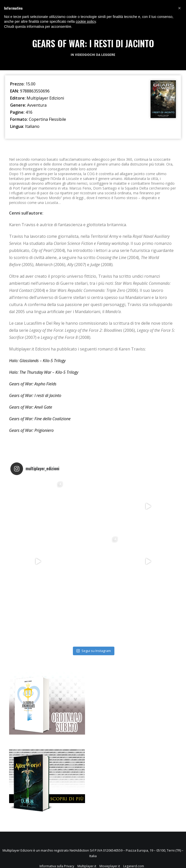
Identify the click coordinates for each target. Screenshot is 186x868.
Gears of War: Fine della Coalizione (40, 419)
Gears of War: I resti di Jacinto (35, 395)
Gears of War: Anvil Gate (31, 407)
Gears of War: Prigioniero (32, 430)
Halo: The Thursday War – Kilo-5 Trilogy (44, 372)
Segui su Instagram (94, 651)
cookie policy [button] (86, 21)
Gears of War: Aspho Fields (33, 384)
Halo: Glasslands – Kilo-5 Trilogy (37, 361)
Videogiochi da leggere (95, 55)
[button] (179, 8)
